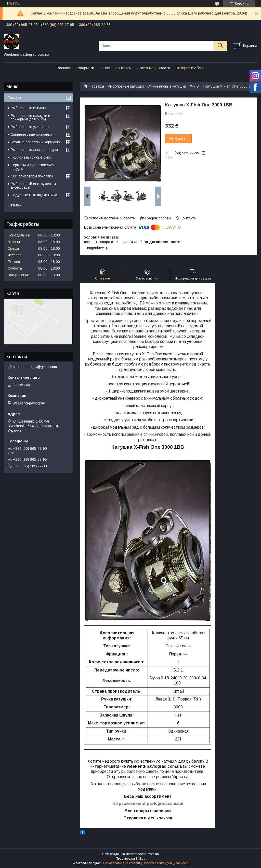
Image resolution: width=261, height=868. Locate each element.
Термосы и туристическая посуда (32, 167)
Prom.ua (153, 854)
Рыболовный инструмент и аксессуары (33, 186)
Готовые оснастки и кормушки (36, 142)
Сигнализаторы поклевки (32, 176)
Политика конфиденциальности (166, 863)
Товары (82, 68)
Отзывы (15, 205)
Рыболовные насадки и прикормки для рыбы (30, 117)
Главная (63, 68)
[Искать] (220, 46)
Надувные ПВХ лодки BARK (34, 195)
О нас (105, 68)
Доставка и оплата (153, 68)
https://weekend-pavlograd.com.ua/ (148, 803)
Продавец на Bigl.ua (130, 859)
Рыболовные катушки (126, 86)
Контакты (123, 68)
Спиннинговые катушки (167, 86)
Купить (181, 139)
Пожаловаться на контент (122, 863)
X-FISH (196, 86)
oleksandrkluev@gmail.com (35, 367)
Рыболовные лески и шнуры (34, 150)
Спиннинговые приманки (31, 134)
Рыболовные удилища (30, 127)
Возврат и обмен (190, 68)
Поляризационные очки (31, 157)
